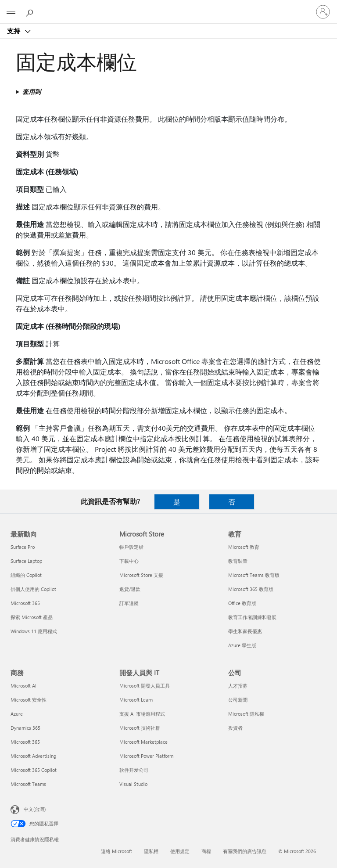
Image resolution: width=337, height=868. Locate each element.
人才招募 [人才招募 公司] (238, 686)
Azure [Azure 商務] (17, 714)
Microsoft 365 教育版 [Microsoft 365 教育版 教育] (251, 589)
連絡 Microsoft (117, 851)
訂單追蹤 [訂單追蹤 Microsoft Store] (129, 603)
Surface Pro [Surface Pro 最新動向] (23, 547)
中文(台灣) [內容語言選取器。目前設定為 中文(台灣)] (35, 809)
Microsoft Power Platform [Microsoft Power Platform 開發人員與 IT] (146, 756)
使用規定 (180, 851)
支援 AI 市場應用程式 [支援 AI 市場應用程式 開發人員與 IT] (142, 714)
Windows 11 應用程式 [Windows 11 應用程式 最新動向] (34, 631)
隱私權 (151, 851)
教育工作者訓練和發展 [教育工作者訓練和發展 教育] (252, 617)
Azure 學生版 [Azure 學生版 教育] (242, 645)
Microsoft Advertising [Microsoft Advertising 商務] (33, 756)
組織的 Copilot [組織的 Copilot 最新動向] (26, 575)
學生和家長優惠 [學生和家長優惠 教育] (245, 631)
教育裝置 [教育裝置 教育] (238, 561)
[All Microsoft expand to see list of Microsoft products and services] (11, 12)
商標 (206, 851)
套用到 (32, 92)
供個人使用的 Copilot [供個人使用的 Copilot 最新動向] (33, 589)
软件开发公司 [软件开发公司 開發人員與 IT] (134, 770)
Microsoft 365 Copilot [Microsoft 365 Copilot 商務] (34, 770)
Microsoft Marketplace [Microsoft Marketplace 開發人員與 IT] (143, 742)
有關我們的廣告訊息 (245, 851)
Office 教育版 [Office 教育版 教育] (242, 603)
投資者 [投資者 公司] (235, 728)
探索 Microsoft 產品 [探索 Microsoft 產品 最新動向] (32, 617)
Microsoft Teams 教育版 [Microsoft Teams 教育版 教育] (254, 575)
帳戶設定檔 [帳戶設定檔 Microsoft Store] (131, 547)
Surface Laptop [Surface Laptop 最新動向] (26, 561)
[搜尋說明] (31, 11)
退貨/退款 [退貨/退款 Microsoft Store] (130, 589)
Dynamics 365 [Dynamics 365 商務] (25, 728)
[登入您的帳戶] (323, 12)
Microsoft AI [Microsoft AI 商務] (23, 686)
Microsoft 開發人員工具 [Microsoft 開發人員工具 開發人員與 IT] (145, 686)
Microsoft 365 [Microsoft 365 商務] (25, 742)
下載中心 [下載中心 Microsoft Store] (129, 561)
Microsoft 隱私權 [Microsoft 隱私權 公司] (246, 714)
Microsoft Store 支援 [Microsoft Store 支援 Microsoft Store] (141, 575)
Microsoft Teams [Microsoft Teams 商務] (28, 784)
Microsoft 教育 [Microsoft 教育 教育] (244, 547)
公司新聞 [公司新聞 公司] (238, 700)
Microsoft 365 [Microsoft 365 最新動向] (25, 603)
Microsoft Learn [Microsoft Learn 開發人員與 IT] (136, 700)
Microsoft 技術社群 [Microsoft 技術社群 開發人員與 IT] (140, 728)
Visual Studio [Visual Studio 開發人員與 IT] (133, 784)
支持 (14, 31)
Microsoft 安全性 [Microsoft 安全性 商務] (29, 700)
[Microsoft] (168, 7)
